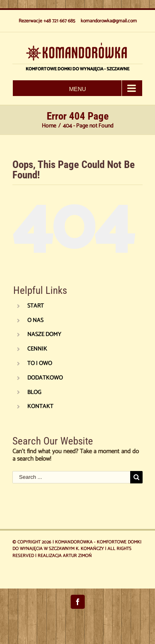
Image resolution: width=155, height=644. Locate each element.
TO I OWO (40, 364)
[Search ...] (71, 477)
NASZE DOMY (44, 335)
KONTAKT (40, 407)
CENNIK (37, 349)
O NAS (35, 321)
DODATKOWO (45, 378)
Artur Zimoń (77, 556)
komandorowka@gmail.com (109, 21)
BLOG (34, 393)
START (36, 306)
